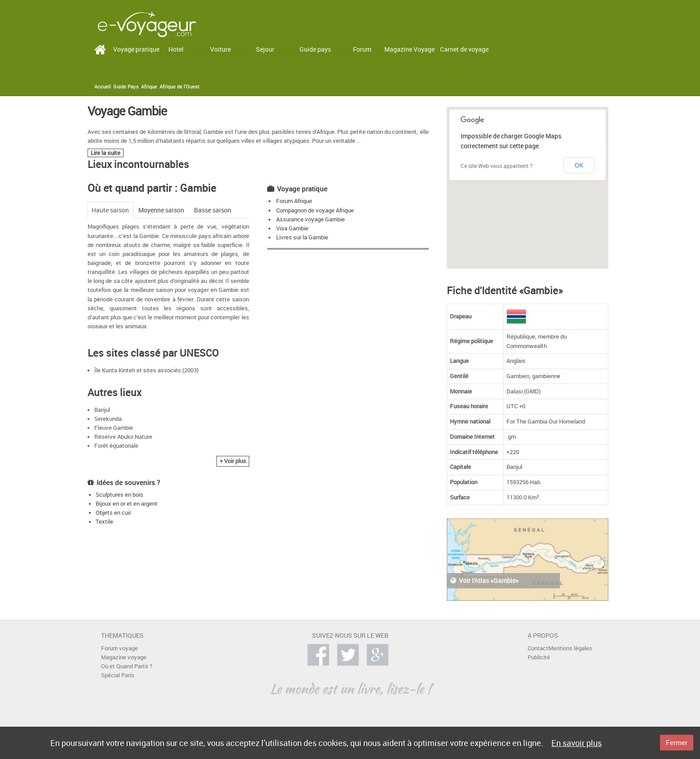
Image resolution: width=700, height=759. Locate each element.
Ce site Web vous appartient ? (497, 166)
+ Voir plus (233, 461)
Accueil (103, 87)
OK (579, 165)
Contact (538, 648)
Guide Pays (126, 87)
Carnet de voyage (464, 49)
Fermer (677, 742)
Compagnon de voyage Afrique (315, 210)
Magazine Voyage (409, 49)
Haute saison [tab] (110, 210)
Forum (362, 49)
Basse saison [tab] (213, 210)
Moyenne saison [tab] (161, 210)
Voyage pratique (136, 49)
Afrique (149, 87)
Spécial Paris (118, 675)
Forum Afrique (294, 201)
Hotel (176, 49)
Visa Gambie (292, 228)
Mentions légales (570, 648)
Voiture (220, 49)
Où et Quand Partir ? (127, 666)
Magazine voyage (124, 657)
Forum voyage (119, 648)
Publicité (539, 657)
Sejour (265, 49)
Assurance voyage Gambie (310, 219)
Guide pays (315, 49)
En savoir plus (577, 743)
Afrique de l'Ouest (179, 87)
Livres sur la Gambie (302, 237)
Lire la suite (106, 153)
